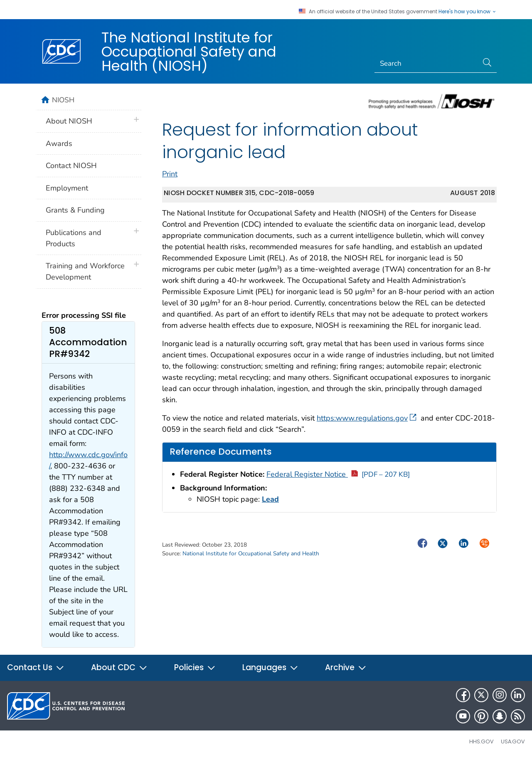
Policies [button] (195, 667)
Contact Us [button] (36, 667)
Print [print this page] (170, 174)
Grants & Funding (75, 210)
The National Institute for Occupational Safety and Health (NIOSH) (189, 52)
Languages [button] (270, 667)
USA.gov (513, 741)
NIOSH (63, 100)
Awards (59, 144)
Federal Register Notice (338, 474)
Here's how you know (468, 12)
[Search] (427, 64)
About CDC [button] (119, 667)
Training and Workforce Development (85, 271)
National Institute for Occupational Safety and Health (251, 553)
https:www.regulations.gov (367, 418)
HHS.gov (482, 741)
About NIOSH (69, 121)
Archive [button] (346, 667)
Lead (270, 499)
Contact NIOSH (71, 166)
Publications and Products (74, 238)
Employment (67, 188)
